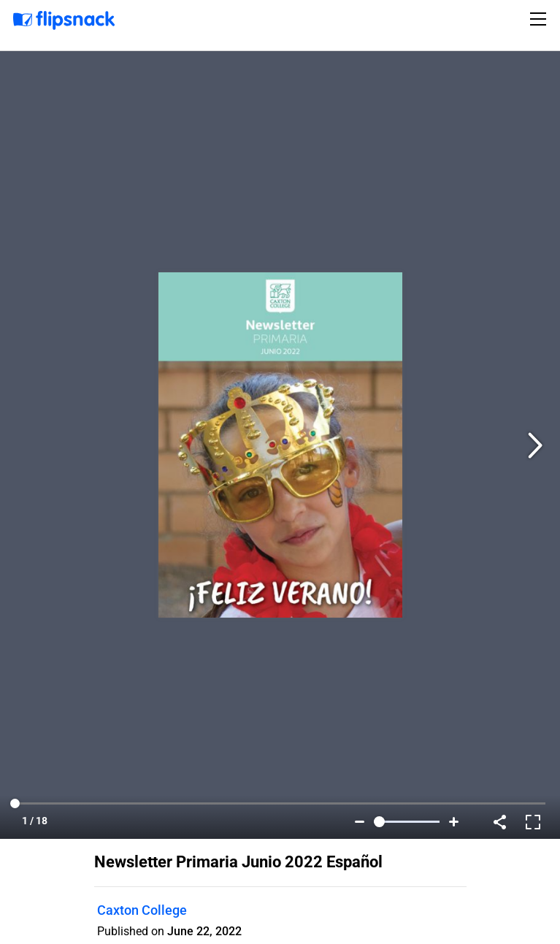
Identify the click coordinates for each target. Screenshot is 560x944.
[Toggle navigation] (540, 19)
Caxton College (142, 910)
